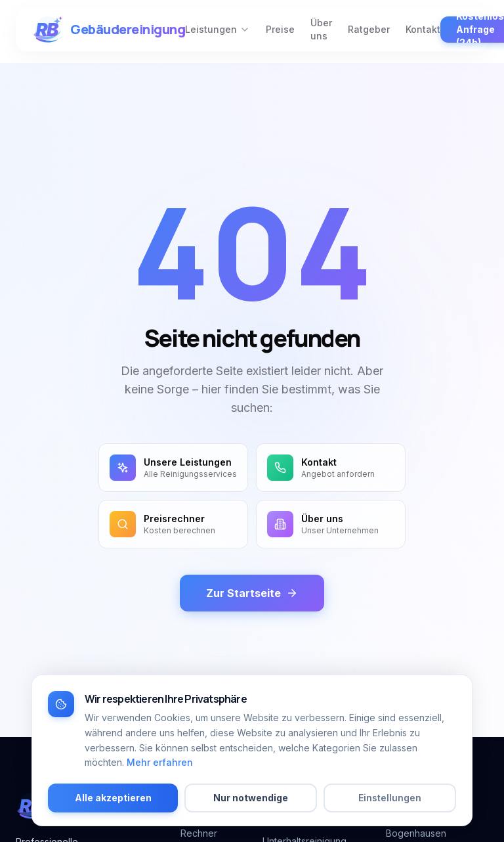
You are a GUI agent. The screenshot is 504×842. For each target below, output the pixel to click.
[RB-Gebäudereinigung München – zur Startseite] (109, 30)
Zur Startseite (252, 593)
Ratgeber (369, 29)
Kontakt (423, 29)
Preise (280, 29)
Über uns (321, 29)
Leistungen (218, 29)
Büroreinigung (293, 820)
